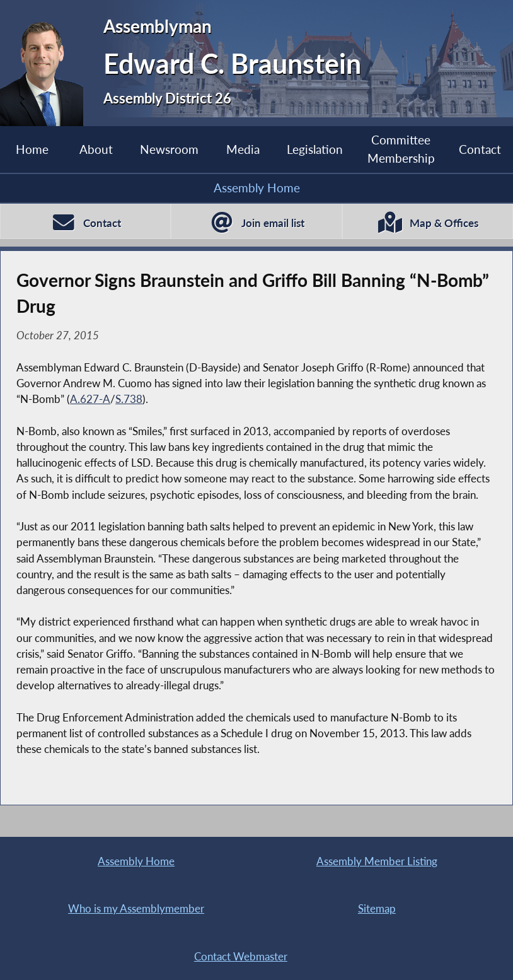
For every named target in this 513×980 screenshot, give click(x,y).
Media (243, 149)
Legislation (315, 149)
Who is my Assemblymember (136, 908)
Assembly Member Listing (377, 861)
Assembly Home (257, 188)
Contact (480, 149)
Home (32, 149)
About (96, 149)
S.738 (129, 399)
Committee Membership (401, 149)
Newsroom (169, 149)
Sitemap (377, 908)
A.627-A (90, 399)
